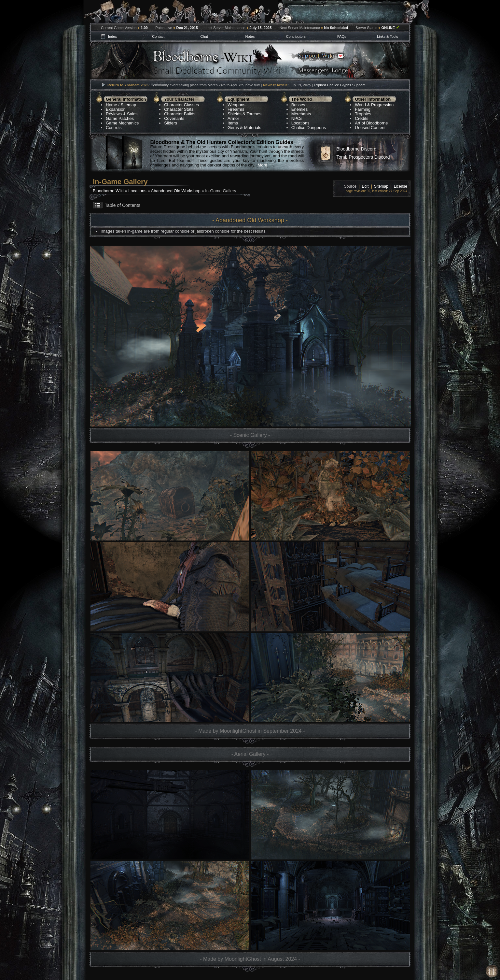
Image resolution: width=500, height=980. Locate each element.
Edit (365, 186)
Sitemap (129, 105)
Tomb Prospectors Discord (363, 157)
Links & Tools (388, 36)
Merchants (301, 114)
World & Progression (374, 105)
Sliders (171, 123)
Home (111, 105)
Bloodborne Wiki (108, 191)
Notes (250, 36)
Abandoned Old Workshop (176, 191)
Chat (204, 36)
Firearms (236, 109)
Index (112, 36)
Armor (233, 118)
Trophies (363, 114)
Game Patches (120, 118)
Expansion (116, 109)
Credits (361, 118)
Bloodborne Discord (356, 149)
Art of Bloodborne (371, 123)
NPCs (297, 118)
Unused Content (370, 128)
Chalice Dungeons (309, 128)
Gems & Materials (244, 128)
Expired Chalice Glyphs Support (339, 85)
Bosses (298, 105)
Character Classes (181, 105)
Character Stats (179, 109)
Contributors (296, 36)
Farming (363, 109)
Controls (114, 128)
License (401, 186)
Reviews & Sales (122, 114)
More (262, 165)
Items (233, 123)
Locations (300, 123)
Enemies (300, 109)
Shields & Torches (244, 114)
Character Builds (180, 114)
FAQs (342, 36)
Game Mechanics (122, 123)
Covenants (174, 118)
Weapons (236, 105)
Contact (158, 36)
